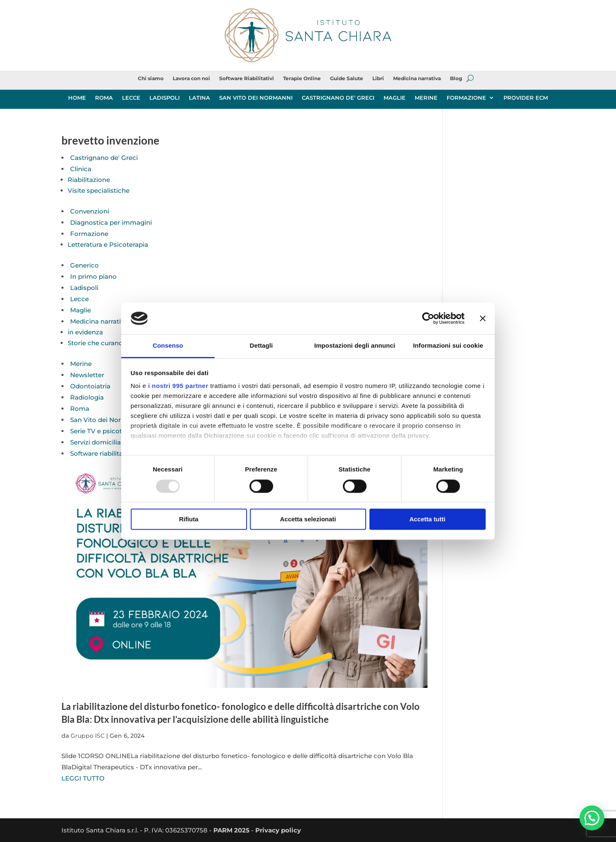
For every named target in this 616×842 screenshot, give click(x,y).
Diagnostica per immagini (111, 222)
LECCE (131, 98)
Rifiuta (189, 519)
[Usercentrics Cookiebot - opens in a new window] (428, 318)
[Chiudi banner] (483, 318)
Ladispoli (84, 288)
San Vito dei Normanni (106, 420)
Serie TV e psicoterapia (106, 431)
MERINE (426, 98)
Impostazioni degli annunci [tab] (355, 346)
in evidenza (85, 332)
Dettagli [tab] (262, 346)
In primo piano (93, 276)
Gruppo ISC (88, 736)
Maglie (81, 310)
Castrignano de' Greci (104, 158)
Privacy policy (278, 830)
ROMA (104, 98)
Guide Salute (347, 79)
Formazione (89, 234)
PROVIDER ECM (526, 98)
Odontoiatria (90, 386)
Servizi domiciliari (98, 442)
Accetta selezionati (308, 519)
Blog (456, 79)
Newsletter (87, 375)
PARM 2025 (231, 830)
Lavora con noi (191, 79)
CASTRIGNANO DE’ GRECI (338, 98)
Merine (81, 364)
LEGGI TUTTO (83, 778)
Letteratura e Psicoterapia (108, 244)
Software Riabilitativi (247, 79)
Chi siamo (151, 79)
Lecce (79, 299)
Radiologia (87, 397)
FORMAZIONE (466, 98)
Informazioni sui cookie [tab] (448, 346)
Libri (378, 79)
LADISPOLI (165, 98)
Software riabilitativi (101, 453)
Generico (84, 265)
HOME (77, 98)
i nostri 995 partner (178, 386)
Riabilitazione (89, 180)
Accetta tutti (427, 519)
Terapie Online (302, 79)
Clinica (81, 169)
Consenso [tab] (168, 346)
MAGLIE (395, 98)
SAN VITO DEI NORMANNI (256, 98)
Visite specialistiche (99, 190)
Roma (80, 409)
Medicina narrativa (417, 79)
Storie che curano (95, 343)
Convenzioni (90, 211)
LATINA (199, 98)
